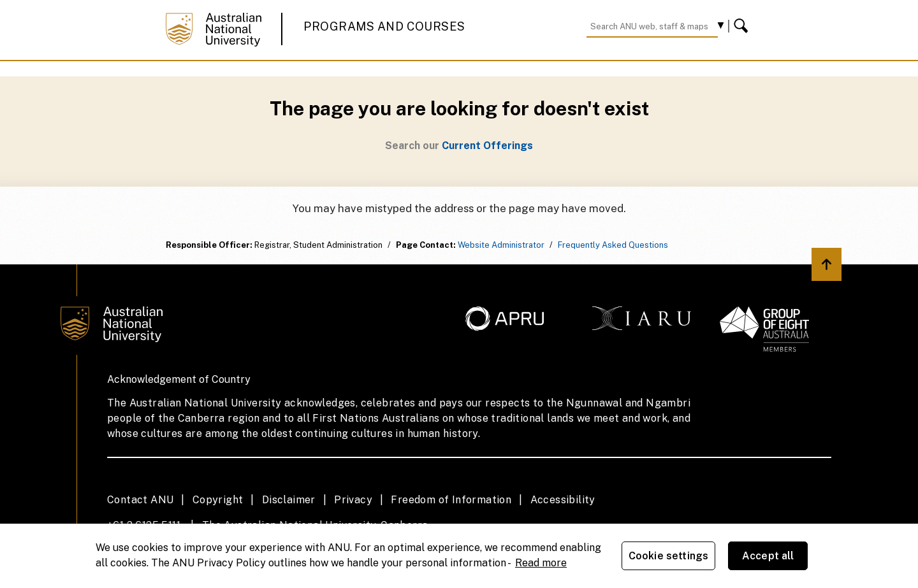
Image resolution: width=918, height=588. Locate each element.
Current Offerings (487, 146)
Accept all (768, 556)
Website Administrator (501, 245)
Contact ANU (140, 500)
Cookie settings (668, 556)
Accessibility (563, 500)
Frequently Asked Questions (613, 245)
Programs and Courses (384, 26)
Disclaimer (289, 500)
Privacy (353, 500)
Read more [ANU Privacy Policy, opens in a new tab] (541, 563)
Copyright (218, 500)
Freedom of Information (451, 500)
